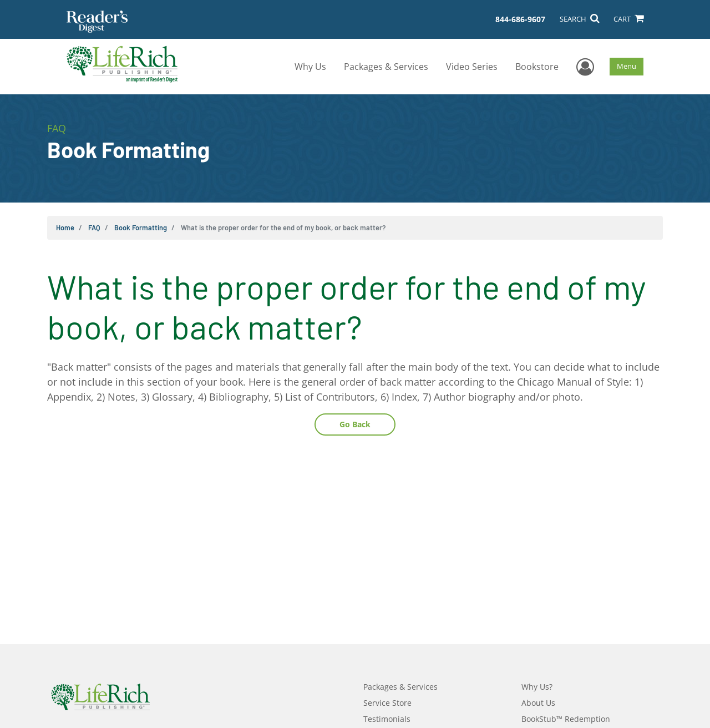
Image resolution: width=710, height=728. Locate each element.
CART (628, 19)
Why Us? (537, 687)
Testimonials (387, 719)
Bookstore (537, 67)
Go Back (355, 424)
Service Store (387, 703)
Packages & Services (386, 67)
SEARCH (579, 19)
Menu (627, 66)
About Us (538, 703)
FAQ (94, 228)
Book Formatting (141, 228)
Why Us (310, 67)
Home (65, 228)
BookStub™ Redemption (566, 719)
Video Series (472, 67)
